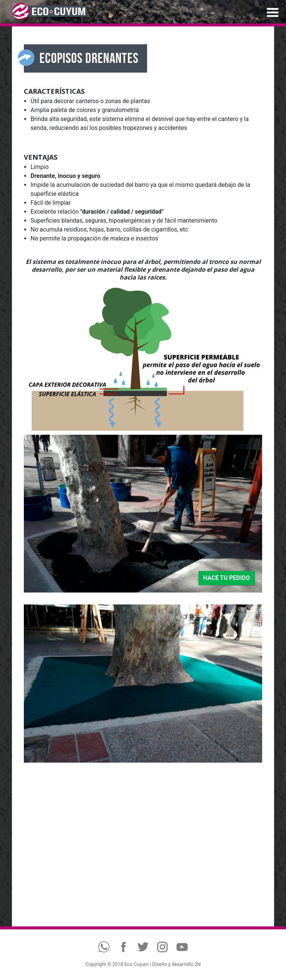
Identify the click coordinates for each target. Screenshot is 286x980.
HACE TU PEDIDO (227, 578)
